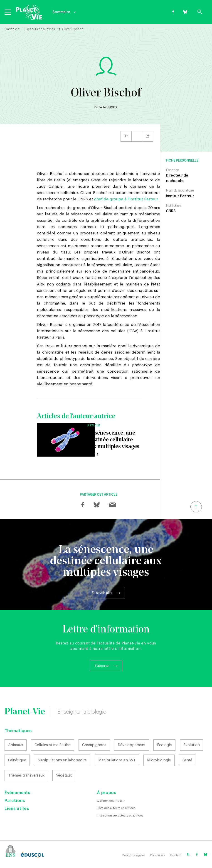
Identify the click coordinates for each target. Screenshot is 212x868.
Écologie (164, 745)
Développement (132, 745)
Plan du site (158, 855)
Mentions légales (134, 855)
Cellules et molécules (53, 745)
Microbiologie (159, 760)
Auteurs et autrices (41, 29)
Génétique (17, 760)
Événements (17, 793)
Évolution (192, 745)
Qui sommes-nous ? (111, 801)
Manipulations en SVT (117, 760)
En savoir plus (102, 593)
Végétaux (64, 775)
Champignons (94, 745)
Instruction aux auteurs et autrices (120, 815)
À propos (107, 793)
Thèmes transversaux (26, 775)
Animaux (16, 745)
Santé (187, 760)
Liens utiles (17, 809)
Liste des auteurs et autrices (116, 808)
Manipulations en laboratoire (62, 760)
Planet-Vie (12, 29)
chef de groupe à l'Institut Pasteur (126, 199)
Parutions (15, 801)
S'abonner (102, 666)
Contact (176, 855)
